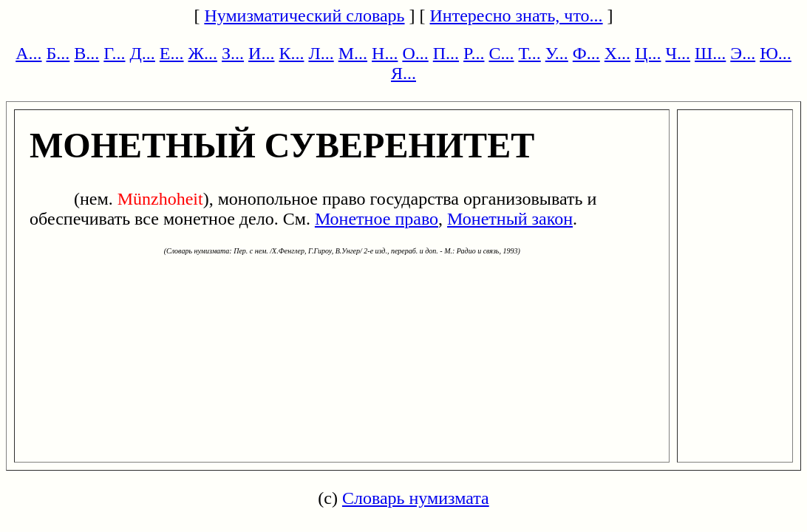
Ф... (586, 53)
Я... (403, 73)
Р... (474, 53)
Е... (172, 53)
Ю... (776, 53)
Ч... (678, 53)
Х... (617, 53)
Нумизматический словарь (304, 16)
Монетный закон (510, 219)
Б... (58, 53)
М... (353, 53)
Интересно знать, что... (517, 16)
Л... (321, 53)
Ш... (710, 53)
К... (291, 53)
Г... (114, 53)
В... (86, 53)
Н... (385, 53)
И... (261, 53)
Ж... (203, 53)
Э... (743, 53)
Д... (142, 53)
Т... (529, 53)
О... (415, 53)
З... (233, 53)
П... (446, 53)
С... (501, 53)
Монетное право (377, 219)
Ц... (648, 53)
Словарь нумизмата (416, 498)
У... (557, 53)
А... (28, 53)
